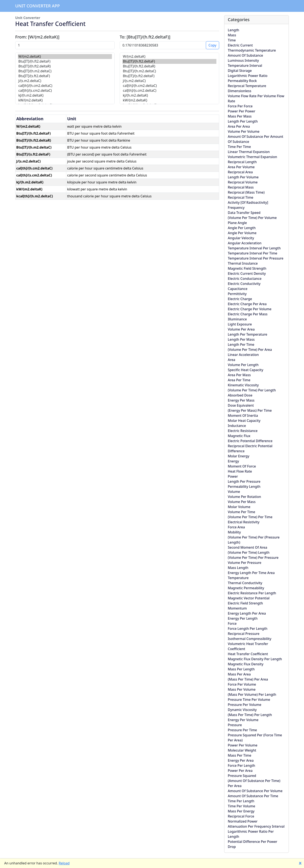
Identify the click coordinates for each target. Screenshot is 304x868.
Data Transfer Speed (244, 213)
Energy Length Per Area (247, 613)
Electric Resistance (243, 431)
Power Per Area (240, 771)
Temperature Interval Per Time (252, 253)
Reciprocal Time (241, 197)
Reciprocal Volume (243, 182)
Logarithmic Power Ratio (248, 76)
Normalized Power (243, 821)
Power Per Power (242, 111)
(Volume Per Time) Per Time (250, 517)
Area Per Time (239, 380)
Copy (212, 45)
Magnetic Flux (239, 436)
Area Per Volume (241, 167)
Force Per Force (240, 106)
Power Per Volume (243, 745)
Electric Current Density (247, 273)
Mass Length (238, 568)
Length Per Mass (241, 339)
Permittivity (237, 294)
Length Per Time (241, 344)
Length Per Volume (243, 177)
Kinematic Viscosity (243, 385)
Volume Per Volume (244, 131)
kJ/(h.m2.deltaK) (65, 95)
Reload (64, 863)
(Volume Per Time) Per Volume (252, 218)
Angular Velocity (241, 238)
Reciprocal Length (242, 162)
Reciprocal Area (240, 172)
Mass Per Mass (240, 116)
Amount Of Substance (245, 55)
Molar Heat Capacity (244, 421)
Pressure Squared (242, 776)
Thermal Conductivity (245, 583)
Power (233, 476)
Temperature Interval (245, 66)
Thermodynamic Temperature (252, 50)
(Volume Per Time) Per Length (252, 390)
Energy (233, 461)
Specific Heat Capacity (246, 370)
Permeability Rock (242, 81)
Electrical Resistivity (244, 522)
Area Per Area (239, 126)
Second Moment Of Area (248, 547)
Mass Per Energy (241, 811)
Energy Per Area (241, 760)
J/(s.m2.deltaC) (65, 81)
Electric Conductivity (244, 284)
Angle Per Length (242, 228)
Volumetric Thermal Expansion (252, 157)
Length (233, 30)
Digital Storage (240, 71)
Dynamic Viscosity (242, 710)
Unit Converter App (37, 6)
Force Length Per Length (248, 629)
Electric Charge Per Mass (248, 314)
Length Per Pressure (244, 481)
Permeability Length (244, 487)
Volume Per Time (242, 512)
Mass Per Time (240, 755)
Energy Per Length (243, 618)
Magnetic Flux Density (246, 664)
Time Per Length (241, 801)
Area (231, 360)
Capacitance (238, 289)
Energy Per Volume (243, 720)
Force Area (236, 527)
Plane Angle (237, 223)
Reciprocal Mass (241, 187)
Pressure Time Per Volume (249, 700)
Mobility (234, 532)
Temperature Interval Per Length (254, 248)
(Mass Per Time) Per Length (250, 715)
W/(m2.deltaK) (65, 57)
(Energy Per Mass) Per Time (250, 410)
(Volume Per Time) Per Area (250, 350)
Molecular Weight (242, 750)
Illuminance (237, 319)
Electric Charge (240, 299)
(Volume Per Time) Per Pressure (253, 558)
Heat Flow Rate (240, 471)
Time (232, 40)
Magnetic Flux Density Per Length (255, 659)
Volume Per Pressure (245, 563)
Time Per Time (239, 147)
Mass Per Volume (242, 689)
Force (232, 623)
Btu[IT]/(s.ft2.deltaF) (65, 76)
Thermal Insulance (243, 263)
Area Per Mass (239, 375)
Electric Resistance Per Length (252, 593)
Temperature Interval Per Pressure (256, 258)
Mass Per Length (241, 669)
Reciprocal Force (241, 816)
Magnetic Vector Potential (249, 598)
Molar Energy (239, 456)
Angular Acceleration (245, 243)
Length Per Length (243, 121)
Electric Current (240, 45)
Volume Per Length (243, 365)
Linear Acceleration (243, 355)
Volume (234, 492)
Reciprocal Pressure (244, 634)
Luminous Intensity (243, 60)
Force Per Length (242, 765)
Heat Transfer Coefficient (248, 654)
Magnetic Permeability (246, 588)
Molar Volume (239, 507)
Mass (232, 35)
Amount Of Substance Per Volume (255, 791)
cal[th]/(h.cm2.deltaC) (65, 86)
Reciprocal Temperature (247, 86)
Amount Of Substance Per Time (253, 796)
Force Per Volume (242, 684)
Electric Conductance (245, 279)
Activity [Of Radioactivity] (248, 202)
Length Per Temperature (248, 334)
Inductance (237, 426)
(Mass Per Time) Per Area (248, 679)
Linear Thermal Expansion (249, 152)
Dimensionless (240, 91)
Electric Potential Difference (250, 441)
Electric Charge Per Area (247, 304)
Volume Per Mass (242, 502)
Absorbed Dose (240, 395)
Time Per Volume (242, 806)
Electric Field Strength (245, 603)
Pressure (235, 725)
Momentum (237, 608)
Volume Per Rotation (244, 497)
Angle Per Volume (242, 233)
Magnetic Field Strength (247, 268)
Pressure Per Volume (245, 705)
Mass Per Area (239, 674)
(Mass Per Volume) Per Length (252, 694)
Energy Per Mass (241, 400)
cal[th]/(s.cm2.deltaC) (65, 91)
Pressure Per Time (242, 730)
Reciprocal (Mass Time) (246, 192)
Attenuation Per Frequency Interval (256, 826)
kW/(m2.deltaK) (65, 100)
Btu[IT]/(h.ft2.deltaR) (65, 66)
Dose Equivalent (241, 405)
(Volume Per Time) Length (249, 552)
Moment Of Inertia (243, 416)
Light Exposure (240, 324)
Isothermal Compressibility (250, 639)
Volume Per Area (241, 329)
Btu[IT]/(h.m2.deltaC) (65, 71)
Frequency (236, 208)
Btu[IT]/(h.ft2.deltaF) (65, 61)
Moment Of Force (242, 466)
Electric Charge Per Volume (250, 309)
